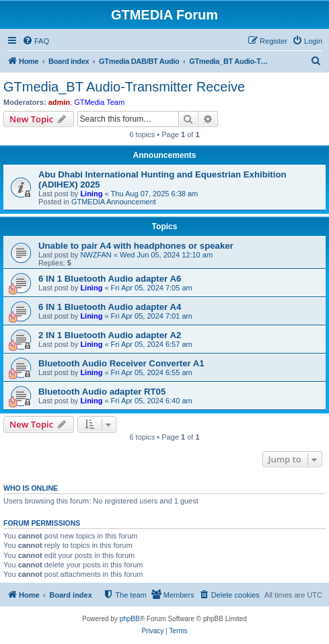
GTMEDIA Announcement (114, 202)
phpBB (130, 619)
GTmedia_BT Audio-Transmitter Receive (124, 87)
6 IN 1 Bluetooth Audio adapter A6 (110, 279)
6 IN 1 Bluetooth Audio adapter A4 (110, 307)
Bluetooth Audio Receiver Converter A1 (121, 363)
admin (59, 102)
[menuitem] (36, 41)
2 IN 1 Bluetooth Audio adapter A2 (110, 335)
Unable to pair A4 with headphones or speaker (136, 246)
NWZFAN (96, 255)
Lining (91, 194)
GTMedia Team (99, 102)
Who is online (31, 488)
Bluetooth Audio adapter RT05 (102, 392)
